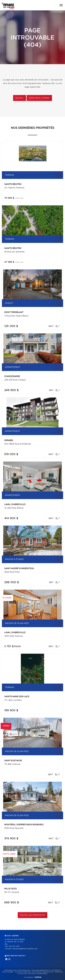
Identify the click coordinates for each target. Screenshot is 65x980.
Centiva (37, 977)
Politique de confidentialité (43, 972)
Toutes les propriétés (33, 915)
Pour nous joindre (39, 98)
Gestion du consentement (38, 974)
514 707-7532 (14, 946)
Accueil (20, 98)
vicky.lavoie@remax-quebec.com (25, 949)
